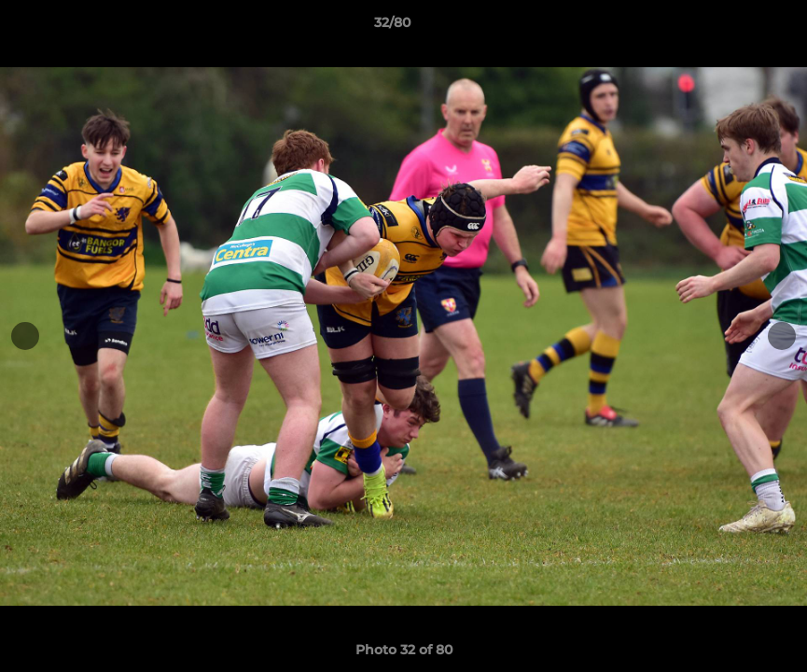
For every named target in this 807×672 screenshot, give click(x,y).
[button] (729, 27)
